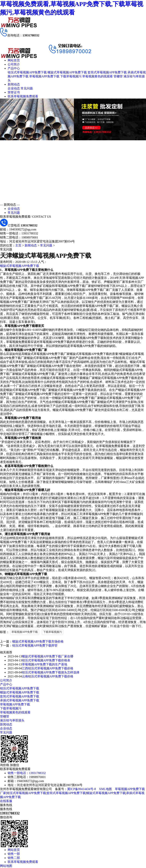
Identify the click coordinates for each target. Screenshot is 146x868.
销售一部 (14, 854)
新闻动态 (14, 84)
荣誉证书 (14, 92)
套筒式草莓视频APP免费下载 (107, 72)
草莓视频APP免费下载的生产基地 (45, 664)
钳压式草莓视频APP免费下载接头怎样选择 (51, 672)
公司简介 (14, 64)
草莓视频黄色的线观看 (98, 76)
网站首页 (14, 60)
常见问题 (27, 88)
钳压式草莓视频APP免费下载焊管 (35, 645)
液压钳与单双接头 (12, 720)
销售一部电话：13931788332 (27, 773)
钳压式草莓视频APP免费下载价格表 (46, 660)
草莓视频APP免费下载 (44, 76)
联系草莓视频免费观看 (23, 96)
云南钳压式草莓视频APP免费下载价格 (48, 676)
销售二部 (14, 858)
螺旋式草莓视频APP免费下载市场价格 (38, 641)
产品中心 (14, 68)
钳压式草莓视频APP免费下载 (27, 72)
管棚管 (118, 76)
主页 (18, 245)
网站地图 (6, 866)
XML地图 (105, 789)
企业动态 (14, 88)
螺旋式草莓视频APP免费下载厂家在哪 (48, 656)
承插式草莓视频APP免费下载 (20, 700)
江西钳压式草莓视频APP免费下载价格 (48, 668)
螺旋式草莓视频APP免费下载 (67, 72)
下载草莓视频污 (71, 76)
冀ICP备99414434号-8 (81, 789)
